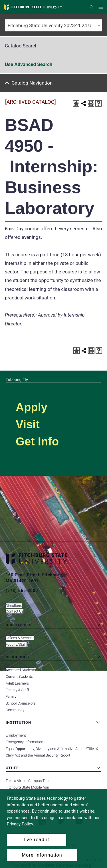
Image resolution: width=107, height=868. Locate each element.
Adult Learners (17, 683)
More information (42, 855)
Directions (14, 606)
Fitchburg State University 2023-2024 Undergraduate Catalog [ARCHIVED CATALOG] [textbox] (55, 25)
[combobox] (53, 25)
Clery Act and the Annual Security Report (38, 755)
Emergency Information (25, 742)
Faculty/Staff (16, 644)
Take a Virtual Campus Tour (28, 781)
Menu (101, 7)
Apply (32, 407)
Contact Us (15, 611)
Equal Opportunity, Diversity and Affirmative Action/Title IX (52, 749)
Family (11, 696)
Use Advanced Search (29, 64)
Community (15, 710)
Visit (28, 424)
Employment (16, 735)
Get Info (37, 441)
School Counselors (21, 703)
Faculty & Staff (17, 690)
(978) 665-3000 (22, 591)
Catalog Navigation (32, 83)
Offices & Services (20, 638)
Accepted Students (21, 670)
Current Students (19, 676)
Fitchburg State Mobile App (27, 787)
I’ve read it (37, 840)
